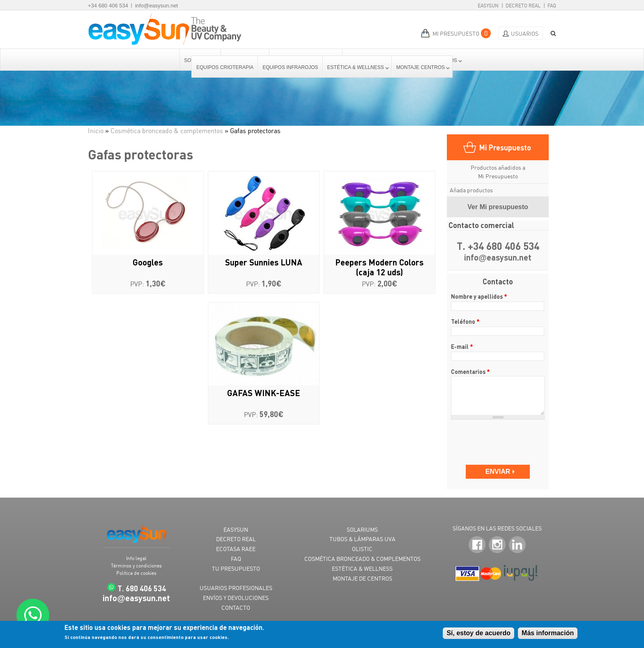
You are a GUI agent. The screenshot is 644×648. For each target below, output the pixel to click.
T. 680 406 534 (142, 588)
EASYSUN (236, 529)
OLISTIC (362, 549)
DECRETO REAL (236, 539)
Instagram (497, 545)
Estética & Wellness (356, 67)
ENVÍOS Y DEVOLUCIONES (236, 598)
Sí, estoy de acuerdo (478, 633)
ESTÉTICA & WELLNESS (362, 568)
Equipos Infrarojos (290, 67)
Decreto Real (523, 6)
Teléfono (465, 321)
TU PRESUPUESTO (236, 568)
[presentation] (498, 438)
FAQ (552, 6)
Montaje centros (421, 67)
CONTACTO (236, 608)
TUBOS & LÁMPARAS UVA (362, 539)
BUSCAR (550, 33)
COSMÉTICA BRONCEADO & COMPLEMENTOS (362, 559)
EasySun (488, 6)
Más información (548, 633)
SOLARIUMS (362, 529)
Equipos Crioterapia (225, 67)
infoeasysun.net (498, 258)
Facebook (477, 545)
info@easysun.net (156, 6)
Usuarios (525, 33)
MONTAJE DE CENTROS (362, 578)
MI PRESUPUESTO (456, 33)
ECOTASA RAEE (236, 549)
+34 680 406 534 (108, 6)
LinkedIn (517, 545)
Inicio (96, 131)
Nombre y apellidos (479, 296)
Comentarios (470, 371)
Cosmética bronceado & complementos (167, 131)
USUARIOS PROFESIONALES (236, 588)
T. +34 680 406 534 (498, 246)
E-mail (462, 346)
